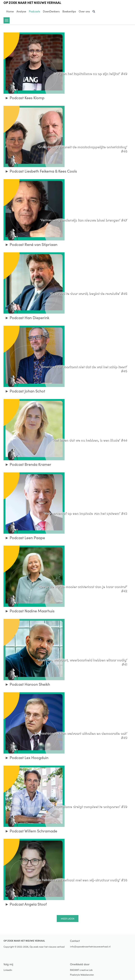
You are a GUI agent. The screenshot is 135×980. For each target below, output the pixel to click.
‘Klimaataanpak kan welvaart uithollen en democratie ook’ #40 (81, 735)
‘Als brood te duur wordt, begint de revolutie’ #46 (88, 293)
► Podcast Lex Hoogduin (27, 758)
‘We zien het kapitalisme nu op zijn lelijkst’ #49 (90, 73)
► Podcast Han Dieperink (27, 318)
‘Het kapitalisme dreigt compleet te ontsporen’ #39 (87, 806)
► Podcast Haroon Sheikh (28, 684)
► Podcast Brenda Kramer (28, 464)
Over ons (84, 11)
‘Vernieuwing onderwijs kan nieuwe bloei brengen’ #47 (84, 220)
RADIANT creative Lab (81, 970)
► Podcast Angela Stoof (26, 904)
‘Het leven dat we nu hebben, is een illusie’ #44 (90, 440)
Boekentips (69, 11)
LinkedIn (8, 970)
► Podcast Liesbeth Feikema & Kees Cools (41, 171)
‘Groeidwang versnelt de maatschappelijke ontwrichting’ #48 (82, 149)
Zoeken (94, 13)
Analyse (21, 11)
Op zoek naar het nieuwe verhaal (32, 2)
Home (10, 11)
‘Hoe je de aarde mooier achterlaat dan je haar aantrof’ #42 (82, 588)
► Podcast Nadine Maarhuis (30, 611)
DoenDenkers (51, 11)
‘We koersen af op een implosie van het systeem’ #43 (85, 513)
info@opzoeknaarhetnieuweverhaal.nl (90, 946)
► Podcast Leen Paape (25, 538)
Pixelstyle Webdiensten (82, 975)
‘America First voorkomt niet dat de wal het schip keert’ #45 (84, 368)
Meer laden (68, 919)
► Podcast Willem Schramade (31, 831)
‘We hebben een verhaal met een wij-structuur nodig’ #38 (81, 880)
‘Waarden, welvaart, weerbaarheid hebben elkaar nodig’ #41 (82, 662)
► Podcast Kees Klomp (25, 98)
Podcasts (34, 11)
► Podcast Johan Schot (25, 391)
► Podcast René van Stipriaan (31, 244)
